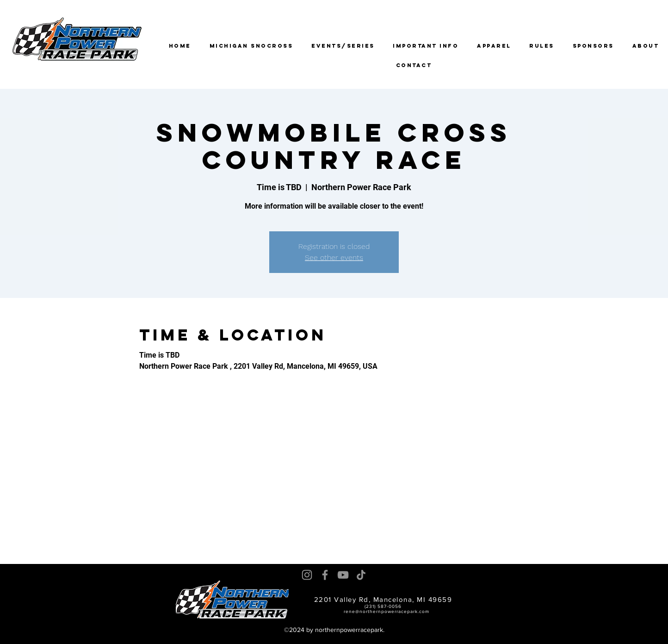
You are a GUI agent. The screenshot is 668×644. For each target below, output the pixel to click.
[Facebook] (325, 575)
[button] (343, 46)
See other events (334, 257)
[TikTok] (361, 575)
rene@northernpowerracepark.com (387, 611)
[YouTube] (343, 575)
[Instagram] (307, 575)
